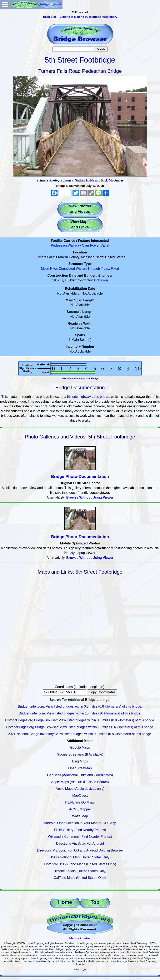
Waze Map (80, 816)
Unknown (101, 280)
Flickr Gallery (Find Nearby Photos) (80, 830)
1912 (56, 280)
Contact (86, 938)
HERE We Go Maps (80, 802)
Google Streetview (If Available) (80, 754)
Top (95, 902)
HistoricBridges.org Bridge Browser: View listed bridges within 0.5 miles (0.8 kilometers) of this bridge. (80, 720)
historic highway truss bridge (88, 397)
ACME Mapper (80, 809)
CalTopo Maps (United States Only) (80, 878)
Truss (105, 269)
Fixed (115, 269)
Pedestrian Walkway (66, 245)
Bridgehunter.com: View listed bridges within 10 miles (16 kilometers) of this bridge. (80, 713)
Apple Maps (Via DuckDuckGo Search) (80, 782)
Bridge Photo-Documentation (80, 476)
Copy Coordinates (102, 692)
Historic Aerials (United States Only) (80, 871)
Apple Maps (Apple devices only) (80, 789)
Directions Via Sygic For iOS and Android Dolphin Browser (80, 850)
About (73, 938)
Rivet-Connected (62, 269)
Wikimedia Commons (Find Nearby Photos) (80, 837)
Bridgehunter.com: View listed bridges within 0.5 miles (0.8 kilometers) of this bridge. (80, 706)
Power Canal (100, 245)
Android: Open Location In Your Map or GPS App (80, 823)
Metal (45, 269)
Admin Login (80, 969)
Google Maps (80, 748)
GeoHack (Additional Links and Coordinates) (80, 775)
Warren (81, 269)
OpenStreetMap (80, 768)
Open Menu (5, 5)
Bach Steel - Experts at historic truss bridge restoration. (80, 17)
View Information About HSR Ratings (80, 379)
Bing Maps (80, 761)
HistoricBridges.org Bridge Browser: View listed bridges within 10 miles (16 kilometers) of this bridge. (80, 727)
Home (65, 902)
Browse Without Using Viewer (90, 497)
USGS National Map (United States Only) (80, 857)
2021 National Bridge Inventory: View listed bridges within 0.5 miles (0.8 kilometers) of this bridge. (80, 734)
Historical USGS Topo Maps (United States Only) (80, 864)
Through (94, 269)
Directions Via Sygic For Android (80, 843)
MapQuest (80, 795)
